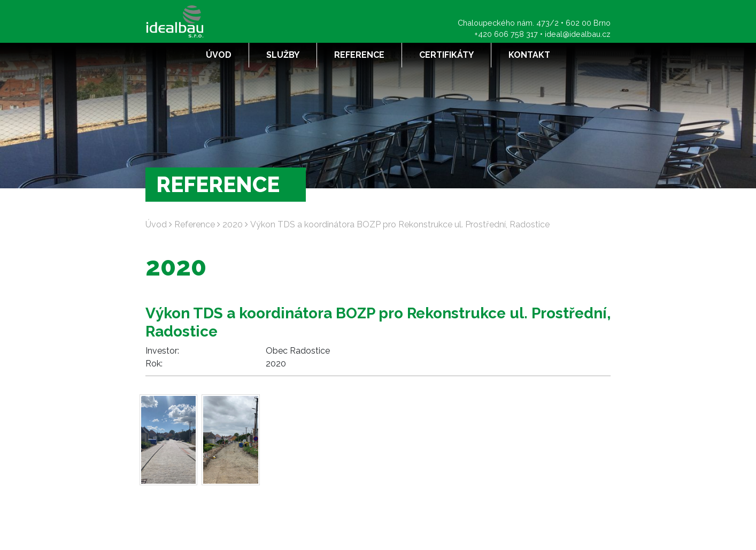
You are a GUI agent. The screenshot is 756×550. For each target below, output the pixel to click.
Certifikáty (446, 55)
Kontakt (529, 55)
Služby (283, 55)
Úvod (219, 55)
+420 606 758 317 (506, 34)
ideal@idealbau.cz (578, 34)
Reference (359, 55)
